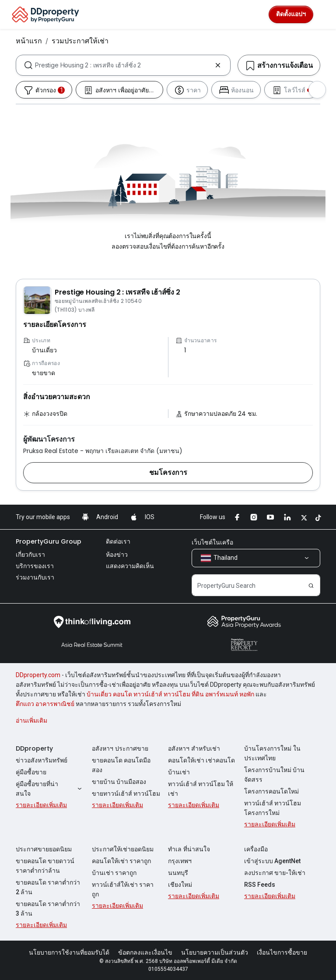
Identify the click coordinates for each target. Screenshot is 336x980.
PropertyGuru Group (49, 541)
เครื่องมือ (256, 849)
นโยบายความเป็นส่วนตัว (215, 952)
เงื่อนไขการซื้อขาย (282, 952)
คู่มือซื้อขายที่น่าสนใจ (50, 789)
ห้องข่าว (117, 555)
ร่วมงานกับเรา (35, 577)
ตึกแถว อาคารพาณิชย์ (45, 704)
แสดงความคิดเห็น (130, 566)
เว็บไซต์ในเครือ (212, 542)
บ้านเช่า (179, 772)
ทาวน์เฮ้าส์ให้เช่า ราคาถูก (123, 889)
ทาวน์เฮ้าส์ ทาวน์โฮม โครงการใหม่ (273, 808)
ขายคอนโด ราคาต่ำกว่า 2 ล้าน (48, 887)
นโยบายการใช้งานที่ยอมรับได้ (69, 952)
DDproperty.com (38, 675)
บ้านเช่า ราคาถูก (114, 873)
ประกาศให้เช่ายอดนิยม (123, 849)
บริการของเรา (35, 566)
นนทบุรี (178, 873)
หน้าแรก (29, 41)
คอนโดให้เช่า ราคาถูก (121, 861)
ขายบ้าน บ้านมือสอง (119, 782)
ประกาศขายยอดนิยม (44, 849)
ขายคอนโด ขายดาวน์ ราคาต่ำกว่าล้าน (45, 866)
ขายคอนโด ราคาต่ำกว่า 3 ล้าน (48, 909)
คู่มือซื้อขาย (31, 772)
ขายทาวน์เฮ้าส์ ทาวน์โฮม (126, 794)
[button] (168, 473)
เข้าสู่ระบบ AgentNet (272, 861)
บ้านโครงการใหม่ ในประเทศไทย (272, 753)
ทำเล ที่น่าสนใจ (189, 849)
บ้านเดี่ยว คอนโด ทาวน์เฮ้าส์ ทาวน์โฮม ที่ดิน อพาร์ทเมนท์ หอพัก (170, 694)
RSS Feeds (260, 885)
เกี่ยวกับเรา (30, 555)
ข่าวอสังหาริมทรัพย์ (42, 760)
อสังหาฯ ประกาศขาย (120, 748)
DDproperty (34, 748)
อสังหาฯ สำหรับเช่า (194, 748)
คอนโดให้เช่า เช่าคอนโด (201, 760)
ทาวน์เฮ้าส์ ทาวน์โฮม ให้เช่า (201, 789)
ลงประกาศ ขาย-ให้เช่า (275, 873)
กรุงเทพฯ (180, 861)
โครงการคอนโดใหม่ (271, 791)
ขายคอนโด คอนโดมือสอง (121, 765)
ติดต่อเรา (118, 541)
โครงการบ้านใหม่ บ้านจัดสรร (274, 775)
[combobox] (123, 65)
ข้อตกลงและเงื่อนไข (145, 952)
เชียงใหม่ (180, 885)
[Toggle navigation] (324, 14)
